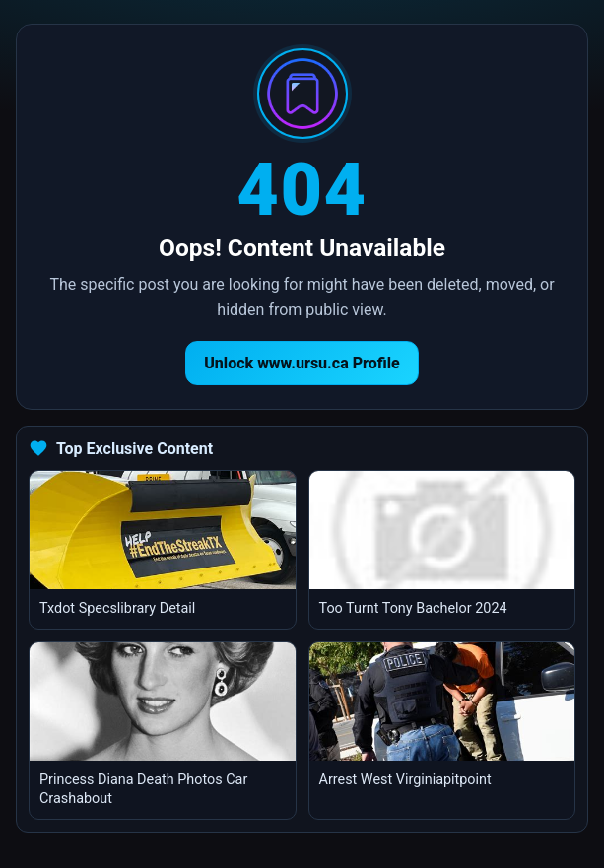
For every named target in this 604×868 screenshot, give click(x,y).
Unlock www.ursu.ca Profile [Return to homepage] (302, 363)
